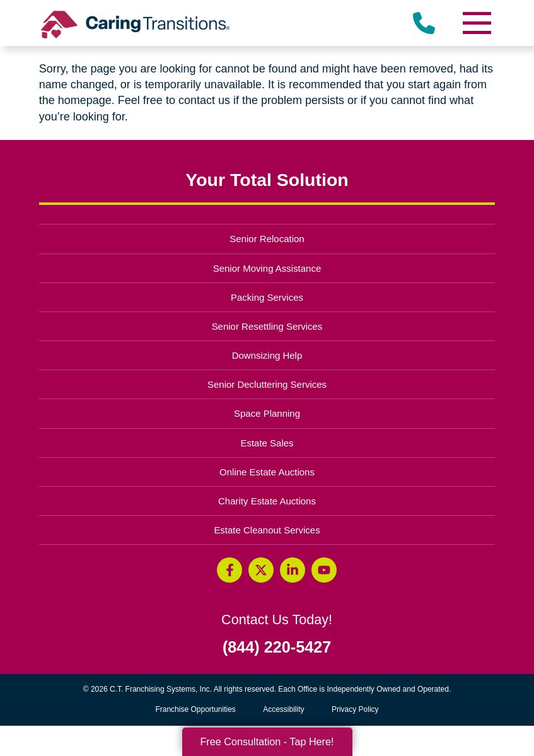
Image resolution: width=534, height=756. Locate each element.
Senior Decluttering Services (267, 384)
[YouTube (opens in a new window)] (324, 570)
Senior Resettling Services (267, 326)
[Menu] (476, 23)
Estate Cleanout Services (267, 530)
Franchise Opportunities (198, 710)
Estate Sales (267, 443)
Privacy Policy (355, 709)
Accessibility (283, 709)
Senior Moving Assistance (267, 268)
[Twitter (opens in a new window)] (261, 570)
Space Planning (267, 413)
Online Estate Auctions (267, 472)
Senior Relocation (267, 239)
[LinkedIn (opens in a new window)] (293, 570)
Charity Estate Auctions (267, 501)
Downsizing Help (267, 355)
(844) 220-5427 (277, 647)
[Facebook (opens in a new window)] (229, 570)
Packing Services (267, 297)
